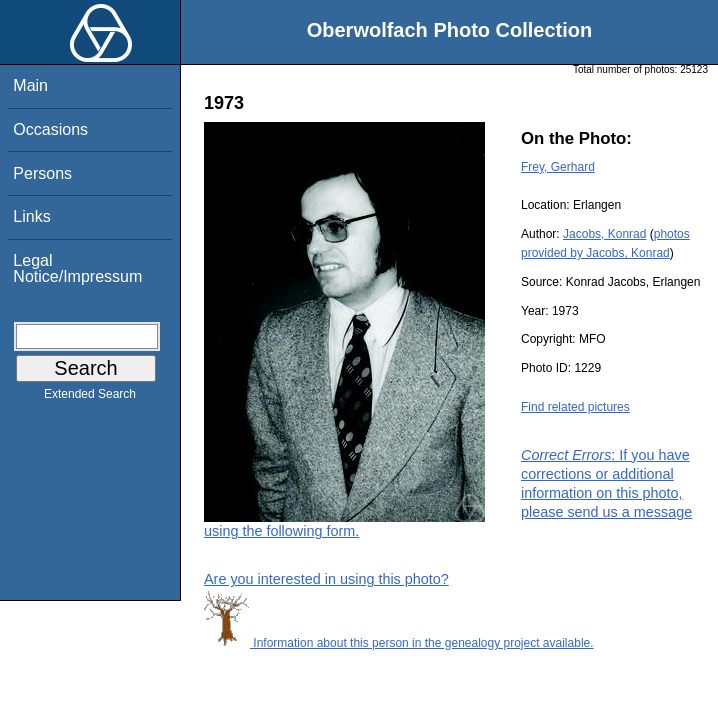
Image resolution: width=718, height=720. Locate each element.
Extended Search (90, 398)
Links (31, 216)
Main (30, 85)
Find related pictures (575, 407)
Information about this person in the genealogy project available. (399, 643)
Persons (42, 173)
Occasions (50, 129)
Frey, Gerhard (558, 167)
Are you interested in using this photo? (326, 579)
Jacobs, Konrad (604, 234)
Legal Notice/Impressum (77, 268)
